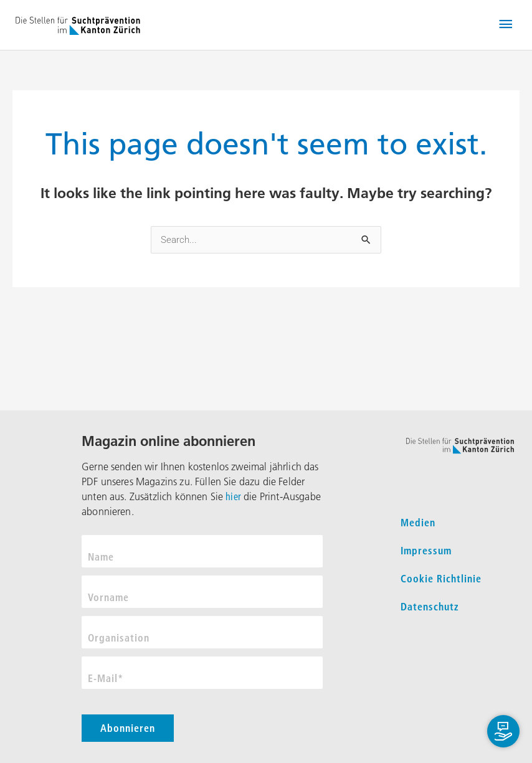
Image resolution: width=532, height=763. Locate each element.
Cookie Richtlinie (441, 579)
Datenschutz (430, 607)
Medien (418, 523)
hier (233, 496)
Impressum (426, 551)
